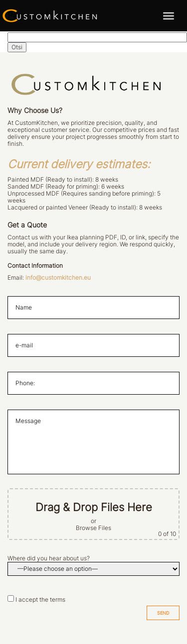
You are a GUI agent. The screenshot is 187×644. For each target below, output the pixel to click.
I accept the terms (40, 600)
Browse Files (93, 528)
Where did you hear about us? (49, 558)
